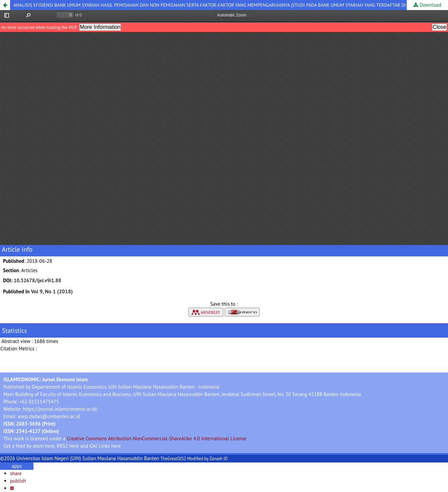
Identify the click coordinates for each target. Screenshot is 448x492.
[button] (5, 5)
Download (430, 5)
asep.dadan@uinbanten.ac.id (49, 416)
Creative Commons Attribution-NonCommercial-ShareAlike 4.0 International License (157, 438)
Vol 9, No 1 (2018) (52, 291)
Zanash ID (219, 459)
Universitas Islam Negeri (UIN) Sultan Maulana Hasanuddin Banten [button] (88, 458)
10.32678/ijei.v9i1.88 (37, 280)
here (50, 446)
